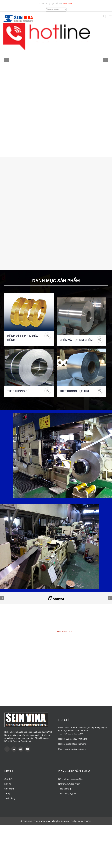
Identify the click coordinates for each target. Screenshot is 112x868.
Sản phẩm (9, 789)
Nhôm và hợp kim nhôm (76, 340)
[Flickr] (14, 749)
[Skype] (28, 749)
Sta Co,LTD (86, 821)
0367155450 (18, 30)
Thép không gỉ (18, 391)
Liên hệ (8, 784)
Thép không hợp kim (74, 391)
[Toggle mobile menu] (110, 16)
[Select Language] (56, 9)
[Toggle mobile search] (105, 16)
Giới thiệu (9, 779)
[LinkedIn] (21, 749)
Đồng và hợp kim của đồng (71, 779)
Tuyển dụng (10, 798)
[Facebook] (7, 749)
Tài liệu (8, 794)
